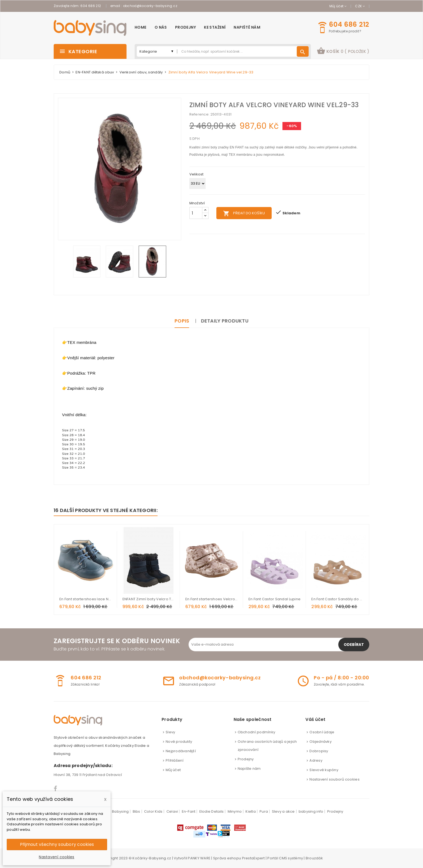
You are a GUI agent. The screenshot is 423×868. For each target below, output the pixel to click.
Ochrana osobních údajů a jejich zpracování (267, 746)
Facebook (56, 789)
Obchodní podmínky (256, 732)
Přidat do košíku (244, 213)
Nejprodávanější (181, 751)
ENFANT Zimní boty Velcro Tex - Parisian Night (149, 599)
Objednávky (320, 742)
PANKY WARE (199, 858)
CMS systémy (291, 858)
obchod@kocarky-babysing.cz (150, 6)
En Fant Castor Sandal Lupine (274, 599)
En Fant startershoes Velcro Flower (211, 599)
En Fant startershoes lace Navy (86, 599)
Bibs (137, 811)
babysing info (311, 811)
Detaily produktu (225, 321)
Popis (182, 321)
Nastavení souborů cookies (335, 779)
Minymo (235, 811)
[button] (343, 51)
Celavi (172, 811)
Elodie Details (212, 811)
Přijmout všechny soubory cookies (57, 844)
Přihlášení (175, 760)
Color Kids (153, 811)
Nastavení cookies (57, 857)
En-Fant (189, 811)
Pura (264, 811)
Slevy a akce (283, 811)
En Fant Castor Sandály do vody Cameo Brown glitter (337, 599)
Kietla (251, 811)
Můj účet (173, 770)
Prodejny (246, 759)
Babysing (120, 811)
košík (343, 51)
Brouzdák (314, 858)
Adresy (316, 760)
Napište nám (249, 769)
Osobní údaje (322, 732)
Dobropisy (319, 751)
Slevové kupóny (324, 770)
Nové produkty (179, 742)
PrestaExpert (253, 858)
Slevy (170, 732)
